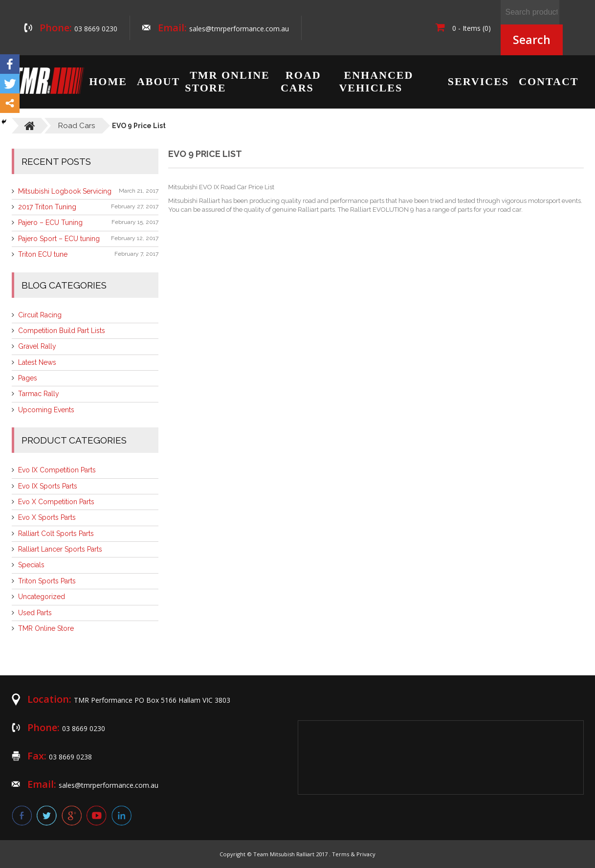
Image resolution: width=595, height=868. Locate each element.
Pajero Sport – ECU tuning (59, 239)
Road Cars (301, 81)
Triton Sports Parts (47, 581)
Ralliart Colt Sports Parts (56, 534)
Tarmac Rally (39, 394)
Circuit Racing (40, 315)
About (158, 81)
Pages (28, 378)
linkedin (121, 815)
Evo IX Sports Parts (48, 486)
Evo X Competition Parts (56, 502)
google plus (72, 815)
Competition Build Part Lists (62, 331)
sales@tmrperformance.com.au (239, 29)
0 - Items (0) (463, 28)
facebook (22, 815)
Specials (31, 565)
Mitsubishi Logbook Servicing (65, 191)
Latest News (37, 362)
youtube (97, 815)
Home (108, 81)
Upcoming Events (46, 410)
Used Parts (35, 613)
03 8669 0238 (70, 757)
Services (478, 81)
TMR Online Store (227, 81)
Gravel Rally (37, 346)
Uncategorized (42, 597)
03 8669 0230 (96, 29)
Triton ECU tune (43, 254)
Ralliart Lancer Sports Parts (60, 549)
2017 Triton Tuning (47, 207)
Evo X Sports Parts (47, 517)
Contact (549, 81)
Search (532, 40)
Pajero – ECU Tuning (50, 223)
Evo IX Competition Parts (57, 470)
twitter (47, 815)
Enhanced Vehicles (376, 81)
